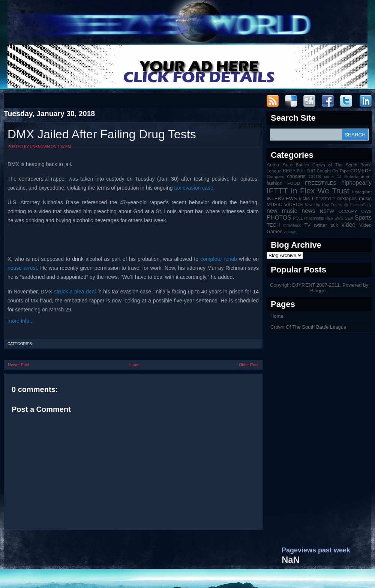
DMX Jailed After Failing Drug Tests (102, 134)
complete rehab (219, 259)
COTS (315, 176)
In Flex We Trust (320, 191)
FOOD (294, 183)
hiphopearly (356, 183)
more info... (21, 321)
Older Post (249, 365)
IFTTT (277, 191)
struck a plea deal (75, 292)
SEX (349, 218)
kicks (304, 198)
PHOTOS (279, 218)
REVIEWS (334, 218)
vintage (290, 232)
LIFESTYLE (324, 198)
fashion (274, 183)
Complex (275, 176)
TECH (273, 225)
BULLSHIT (306, 171)
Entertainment (358, 176)
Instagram (362, 192)
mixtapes (347, 198)
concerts (296, 176)
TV (308, 225)
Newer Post (19, 365)
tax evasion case (193, 188)
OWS (366, 211)
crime (329, 177)
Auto (287, 165)
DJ (339, 177)
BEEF (289, 171)
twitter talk (326, 225)
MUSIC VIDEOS (285, 204)
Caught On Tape (333, 171)
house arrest (22, 268)
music (365, 198)
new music (282, 211)
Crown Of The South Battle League (308, 327)
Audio (273, 165)
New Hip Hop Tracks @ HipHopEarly (338, 205)
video (349, 225)
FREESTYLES (321, 183)
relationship (314, 218)
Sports (363, 218)
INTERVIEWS (282, 198)
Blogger (318, 291)
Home (134, 365)
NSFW (327, 211)
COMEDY (361, 171)
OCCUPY (348, 211)
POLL (298, 218)
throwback (292, 225)
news (308, 211)
